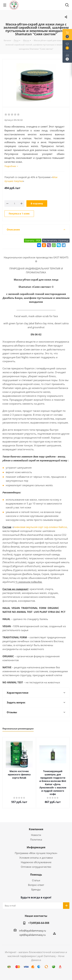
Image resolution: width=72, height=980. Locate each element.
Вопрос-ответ (36, 885)
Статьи (36, 880)
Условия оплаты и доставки (36, 858)
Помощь (36, 875)
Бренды (36, 889)
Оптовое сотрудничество (36, 867)
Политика (36, 839)
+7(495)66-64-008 (39, 923)
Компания (36, 829)
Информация (36, 847)
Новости (36, 835)
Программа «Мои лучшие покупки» (36, 853)
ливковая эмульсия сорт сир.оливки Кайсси (40, 527)
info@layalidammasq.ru (32, 931)
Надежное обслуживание (36, 862)
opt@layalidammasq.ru (32, 935)
